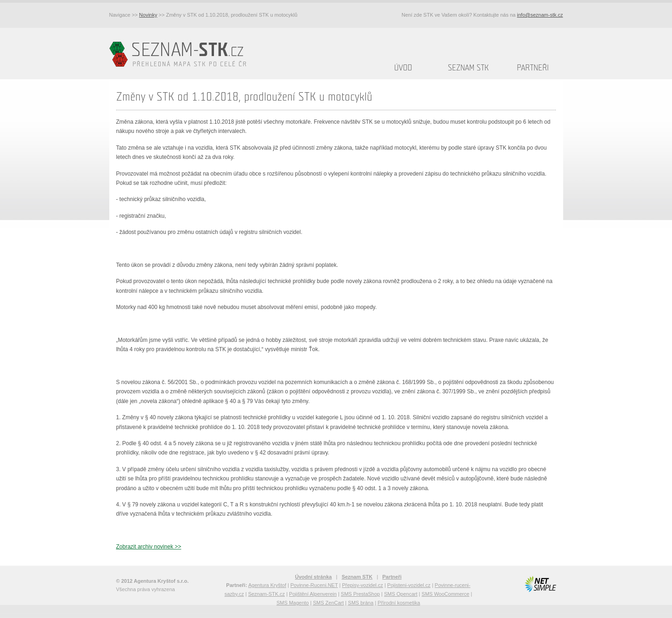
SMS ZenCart (329, 603)
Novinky (148, 15)
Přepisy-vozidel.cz (362, 585)
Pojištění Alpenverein (313, 594)
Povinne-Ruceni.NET (314, 585)
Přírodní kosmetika (399, 603)
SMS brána (361, 603)
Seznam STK (468, 68)
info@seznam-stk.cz (540, 15)
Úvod (403, 68)
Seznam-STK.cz (267, 594)
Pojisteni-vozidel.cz (409, 585)
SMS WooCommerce (445, 594)
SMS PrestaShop (360, 594)
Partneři (533, 68)
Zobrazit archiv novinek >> (149, 547)
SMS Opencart (401, 594)
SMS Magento (293, 603)
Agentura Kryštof (267, 585)
